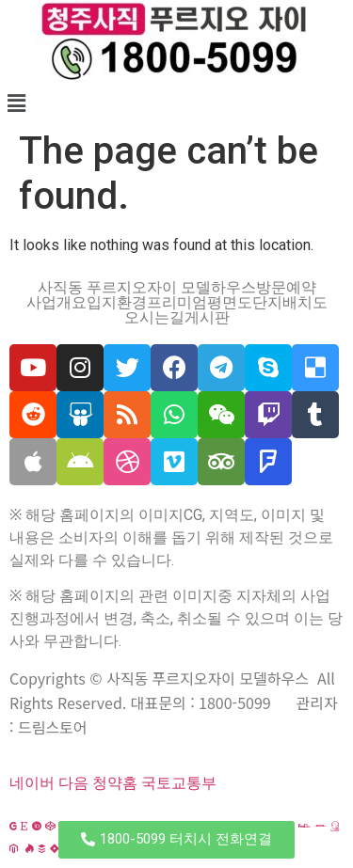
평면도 (230, 303)
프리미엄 (177, 303)
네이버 (32, 783)
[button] (176, 840)
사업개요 (56, 303)
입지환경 (117, 303)
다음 (73, 783)
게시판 (207, 318)
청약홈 (115, 783)
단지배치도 (290, 303)
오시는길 (154, 318)
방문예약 (286, 288)
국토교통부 (179, 783)
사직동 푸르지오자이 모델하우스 (147, 288)
